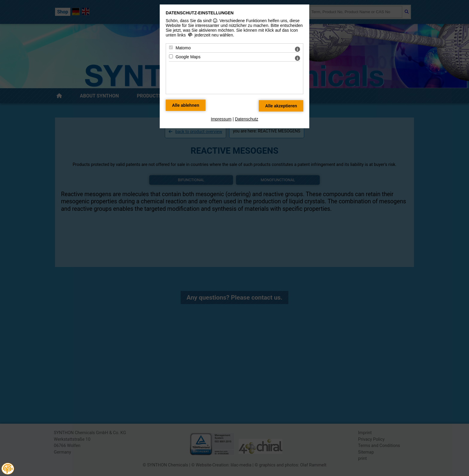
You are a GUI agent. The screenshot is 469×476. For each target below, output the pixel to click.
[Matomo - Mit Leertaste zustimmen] (171, 47)
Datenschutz (246, 119)
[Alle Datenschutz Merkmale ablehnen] (186, 105)
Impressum (221, 119)
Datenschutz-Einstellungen (200, 13)
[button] (8, 469)
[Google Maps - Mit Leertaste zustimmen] (171, 56)
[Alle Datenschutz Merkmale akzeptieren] (281, 106)
